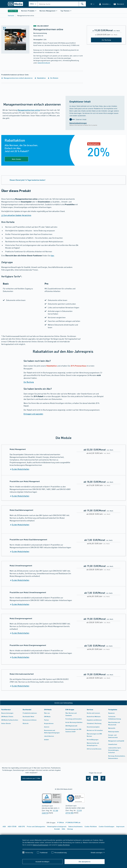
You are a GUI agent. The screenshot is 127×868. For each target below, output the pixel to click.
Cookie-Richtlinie (64, 845)
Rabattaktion (40, 78)
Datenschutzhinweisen (40, 845)
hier (52, 256)
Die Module (53, 78)
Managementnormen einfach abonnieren (17, 78)
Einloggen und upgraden (33, 414)
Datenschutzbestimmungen (78, 123)
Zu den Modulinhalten (21, 469)
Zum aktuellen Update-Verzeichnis (17, 215)
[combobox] (62, 4)
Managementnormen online (29, 110)
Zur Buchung (29, 382)
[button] (105, 4)
